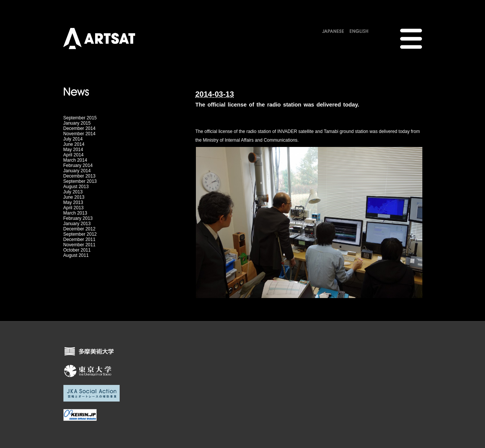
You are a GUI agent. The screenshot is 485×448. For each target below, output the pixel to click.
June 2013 (74, 197)
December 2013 (79, 176)
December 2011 (79, 239)
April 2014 (74, 155)
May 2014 (73, 150)
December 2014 (79, 128)
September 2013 (80, 181)
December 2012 (79, 229)
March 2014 (75, 160)
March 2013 (75, 213)
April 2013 (74, 208)
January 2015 (77, 123)
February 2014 (78, 165)
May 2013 (73, 202)
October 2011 (77, 250)
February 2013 (78, 218)
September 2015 (80, 118)
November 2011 (79, 245)
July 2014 (73, 139)
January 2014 (77, 171)
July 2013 (73, 192)
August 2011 (76, 255)
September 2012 (80, 234)
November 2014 (79, 134)
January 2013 (77, 224)
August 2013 (76, 187)
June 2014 (74, 144)
